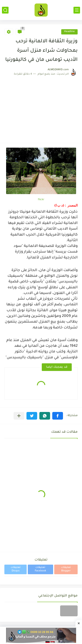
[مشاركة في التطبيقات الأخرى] (19, 416)
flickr (41, 200)
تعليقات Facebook (40, 569)
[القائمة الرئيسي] (77, 10)
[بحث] (5, 10)
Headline (69, 32)
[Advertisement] (41, 107)
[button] (58, 416)
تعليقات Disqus (16, 569)
